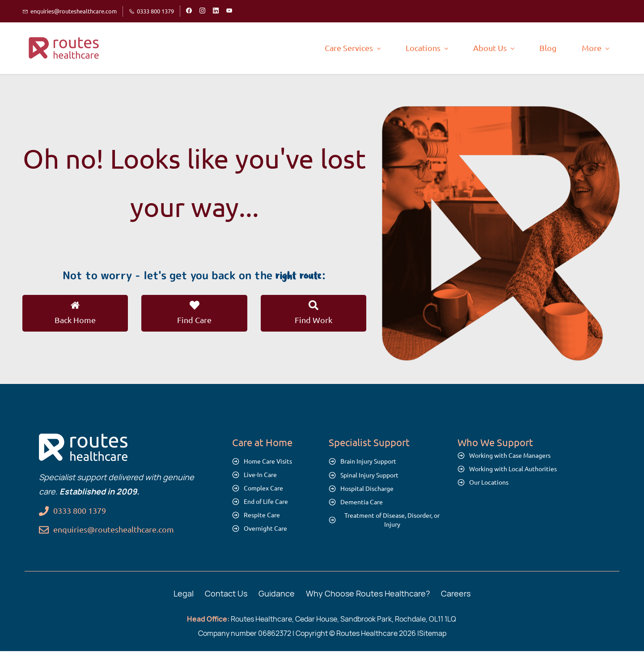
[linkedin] (216, 11)
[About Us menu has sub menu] (414, 48)
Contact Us (226, 594)
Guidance (277, 594)
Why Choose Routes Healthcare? (368, 594)
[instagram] (202, 11)
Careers (456, 594)
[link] (501, 113)
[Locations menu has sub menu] (347, 48)
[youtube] (229, 11)
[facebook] (189, 11)
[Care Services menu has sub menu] (273, 48)
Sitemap (433, 634)
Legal (184, 594)
